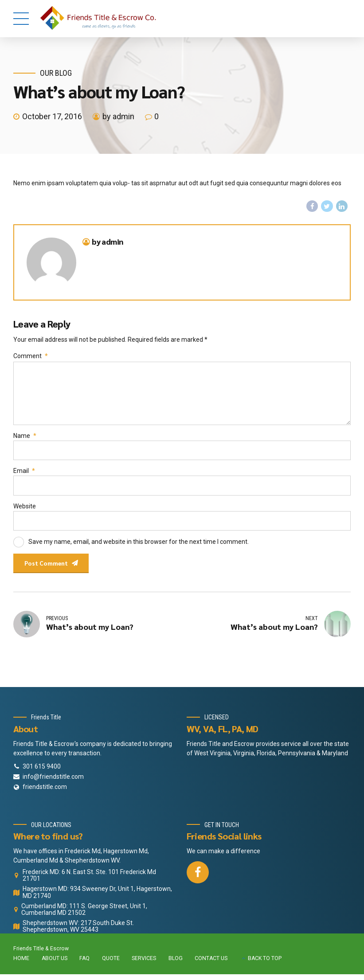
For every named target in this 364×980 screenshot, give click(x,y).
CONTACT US (211, 964)
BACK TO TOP (265, 964)
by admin (118, 116)
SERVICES (144, 964)
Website (25, 510)
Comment (31, 356)
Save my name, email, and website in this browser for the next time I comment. (139, 546)
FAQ (84, 964)
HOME (21, 964)
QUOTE (111, 964)
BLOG (176, 964)
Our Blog (56, 73)
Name (25, 439)
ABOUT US (55, 964)
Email (24, 475)
